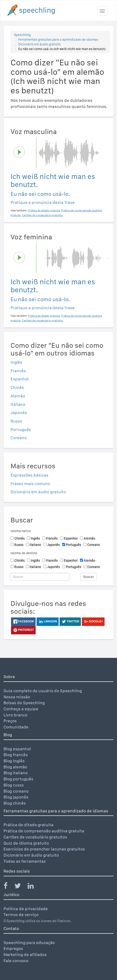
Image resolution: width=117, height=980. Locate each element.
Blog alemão (15, 767)
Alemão (18, 396)
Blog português (18, 779)
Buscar (89, 577)
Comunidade (16, 727)
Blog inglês (14, 761)
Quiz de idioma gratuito (26, 843)
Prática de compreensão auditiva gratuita (44, 831)
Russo (16, 421)
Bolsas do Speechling (24, 703)
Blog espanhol (17, 749)
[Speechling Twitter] (21, 887)
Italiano (18, 404)
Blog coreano (16, 791)
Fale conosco (16, 961)
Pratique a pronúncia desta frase (43, 202)
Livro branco (15, 715)
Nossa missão (17, 697)
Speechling (22, 35)
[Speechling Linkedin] (34, 887)
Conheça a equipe (21, 709)
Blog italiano (16, 773)
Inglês (16, 362)
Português (21, 429)
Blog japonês (16, 797)
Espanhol (20, 379)
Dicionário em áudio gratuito (40, 44)
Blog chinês (15, 803)
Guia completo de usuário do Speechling (43, 691)
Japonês (19, 413)
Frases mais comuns (30, 484)
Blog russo (14, 785)
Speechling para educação (29, 942)
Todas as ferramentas (25, 861)
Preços (10, 721)
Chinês (17, 387)
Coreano (19, 438)
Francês (18, 371)
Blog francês (16, 755)
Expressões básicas (29, 475)
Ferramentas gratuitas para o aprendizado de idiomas (58, 40)
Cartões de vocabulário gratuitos (35, 837)
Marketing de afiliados (25, 954)
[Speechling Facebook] (8, 887)
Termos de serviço (21, 915)
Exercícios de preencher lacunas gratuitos (44, 849)
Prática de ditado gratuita (28, 825)
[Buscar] (40, 577)
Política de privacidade (26, 909)
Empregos (13, 948)
